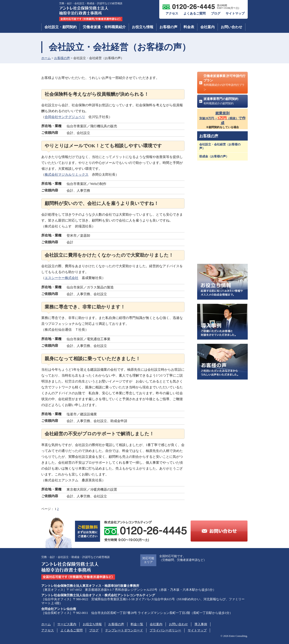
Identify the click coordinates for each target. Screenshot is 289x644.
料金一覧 (137, 624)
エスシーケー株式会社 (62, 278)
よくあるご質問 (195, 13)
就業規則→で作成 (222, 118)
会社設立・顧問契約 (61, 27)
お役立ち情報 (143, 27)
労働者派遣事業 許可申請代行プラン (224, 83)
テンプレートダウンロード (124, 630)
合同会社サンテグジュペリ (65, 117)
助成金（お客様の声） (214, 156)
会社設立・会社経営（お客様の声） (220, 146)
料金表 (189, 27)
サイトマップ (235, 13)
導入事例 (201, 624)
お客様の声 (168, 27)
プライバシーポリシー (165, 630)
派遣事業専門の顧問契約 (221, 101)
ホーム (46, 58)
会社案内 (207, 27)
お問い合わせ (231, 27)
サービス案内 (67, 624)
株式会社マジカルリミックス (67, 175)
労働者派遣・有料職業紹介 (104, 27)
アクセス (172, 13)
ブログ (216, 13)
